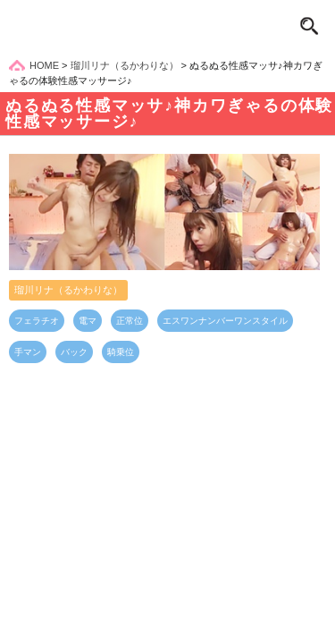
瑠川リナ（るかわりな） (68, 290)
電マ (88, 321)
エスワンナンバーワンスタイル (225, 321)
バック (74, 352)
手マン (28, 352)
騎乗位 (121, 352)
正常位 (130, 321)
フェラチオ (37, 321)
